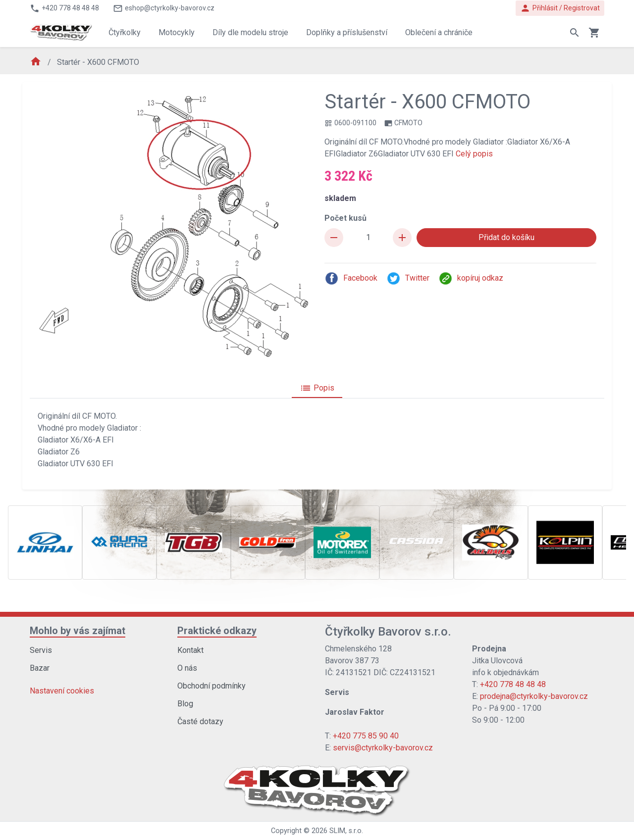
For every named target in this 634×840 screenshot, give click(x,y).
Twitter (408, 278)
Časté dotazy (200, 721)
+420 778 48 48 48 (513, 684)
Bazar (40, 668)
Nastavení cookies (62, 691)
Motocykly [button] (177, 32)
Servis (41, 650)
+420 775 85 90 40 (366, 736)
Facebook (351, 278)
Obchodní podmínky (211, 686)
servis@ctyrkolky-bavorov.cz (383, 748)
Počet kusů (345, 218)
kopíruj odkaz (471, 278)
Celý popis (474, 154)
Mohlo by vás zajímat (78, 631)
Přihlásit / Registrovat (560, 8)
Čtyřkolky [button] (125, 32)
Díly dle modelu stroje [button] (250, 32)
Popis (317, 388)
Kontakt (190, 650)
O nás (187, 668)
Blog (185, 704)
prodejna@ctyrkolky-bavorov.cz (534, 696)
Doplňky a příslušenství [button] (347, 32)
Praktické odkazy (217, 631)
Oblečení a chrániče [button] (439, 32)
